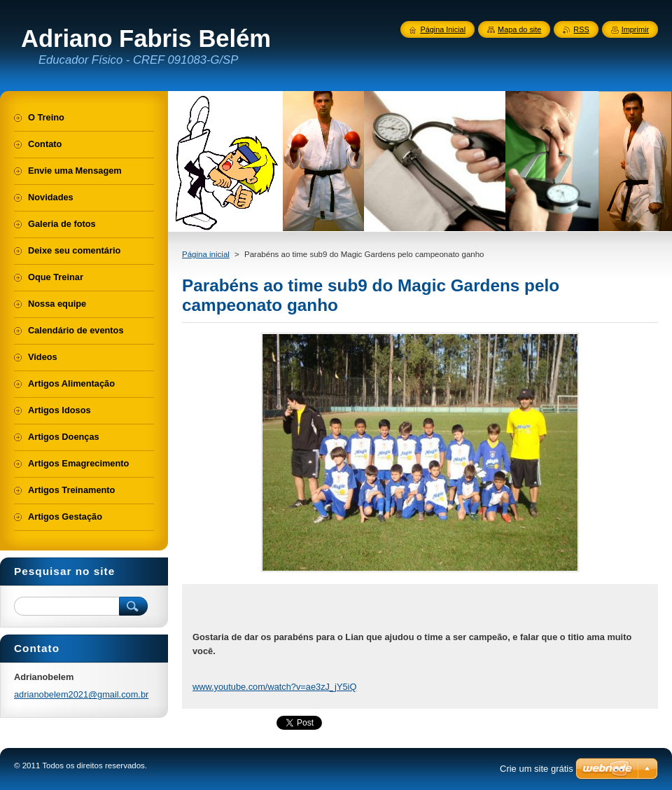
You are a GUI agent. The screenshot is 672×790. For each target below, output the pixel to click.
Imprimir (635, 29)
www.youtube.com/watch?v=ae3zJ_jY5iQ (274, 687)
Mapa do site (519, 29)
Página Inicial (443, 29)
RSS (581, 29)
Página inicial (206, 254)
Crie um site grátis (537, 769)
